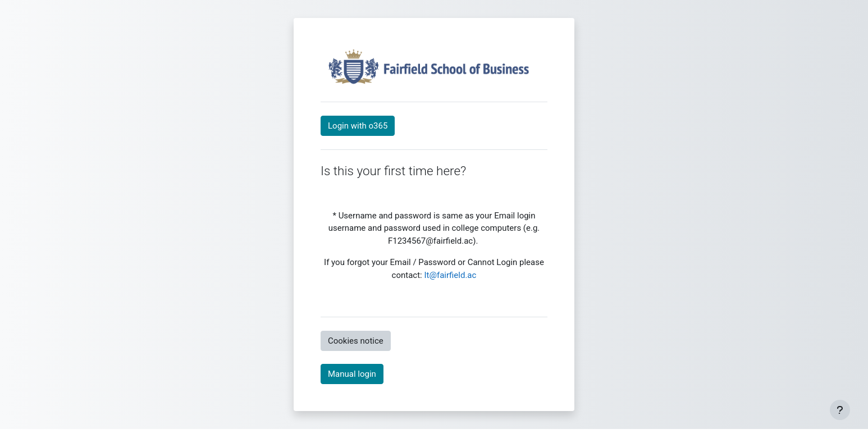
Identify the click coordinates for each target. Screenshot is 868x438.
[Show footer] (840, 410)
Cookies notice (356, 341)
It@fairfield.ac (450, 275)
